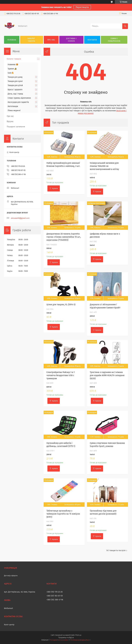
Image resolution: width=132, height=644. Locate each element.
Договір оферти (11, 576)
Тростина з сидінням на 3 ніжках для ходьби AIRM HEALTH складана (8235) (107, 375)
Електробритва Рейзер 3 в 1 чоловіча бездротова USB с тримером (61, 375)
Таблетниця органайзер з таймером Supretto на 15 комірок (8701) (63, 514)
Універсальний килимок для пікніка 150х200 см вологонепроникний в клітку (104, 166)
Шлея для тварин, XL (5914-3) (61, 305)
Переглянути (82, 7)
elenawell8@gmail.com (20, 218)
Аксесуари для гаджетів (18, 102)
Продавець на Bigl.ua (66, 638)
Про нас (51, 40)
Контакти (92, 40)
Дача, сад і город (15, 94)
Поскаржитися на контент (59, 640)
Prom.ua (78, 635)
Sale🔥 (11, 73)
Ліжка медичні (14, 111)
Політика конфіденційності (81, 640)
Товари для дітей (15, 85)
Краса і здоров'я (15, 90)
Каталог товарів (31, 40)
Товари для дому (15, 77)
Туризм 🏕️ (12, 69)
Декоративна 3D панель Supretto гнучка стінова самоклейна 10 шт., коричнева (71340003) (64, 237)
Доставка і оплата (71, 40)
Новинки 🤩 (13, 65)
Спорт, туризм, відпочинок (19, 98)
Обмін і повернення (114, 40)
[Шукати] (125, 26)
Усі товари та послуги (116, 550)
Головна (12, 40)
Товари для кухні (15, 81)
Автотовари (13, 106)
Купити (55, 188)
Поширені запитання (16, 127)
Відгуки (10, 121)
